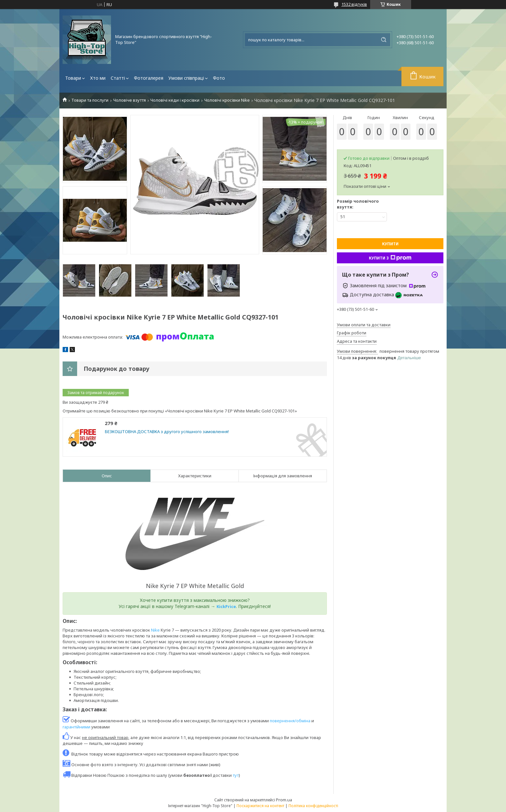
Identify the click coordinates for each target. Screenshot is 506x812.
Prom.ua (284, 800)
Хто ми (98, 78)
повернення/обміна (290, 721)
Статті (118, 78)
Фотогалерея (149, 78)
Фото (219, 78)
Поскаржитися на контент (260, 806)
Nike (155, 630)
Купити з (390, 258)
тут (236, 775)
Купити (390, 244)
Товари (73, 78)
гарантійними (76, 727)
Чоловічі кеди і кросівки (175, 100)
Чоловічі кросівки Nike (227, 100)
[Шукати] (384, 40)
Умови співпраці (186, 78)
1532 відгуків (354, 4)
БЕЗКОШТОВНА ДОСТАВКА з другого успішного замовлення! (167, 432)
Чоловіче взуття (130, 100)
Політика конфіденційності (313, 806)
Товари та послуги (90, 100)
